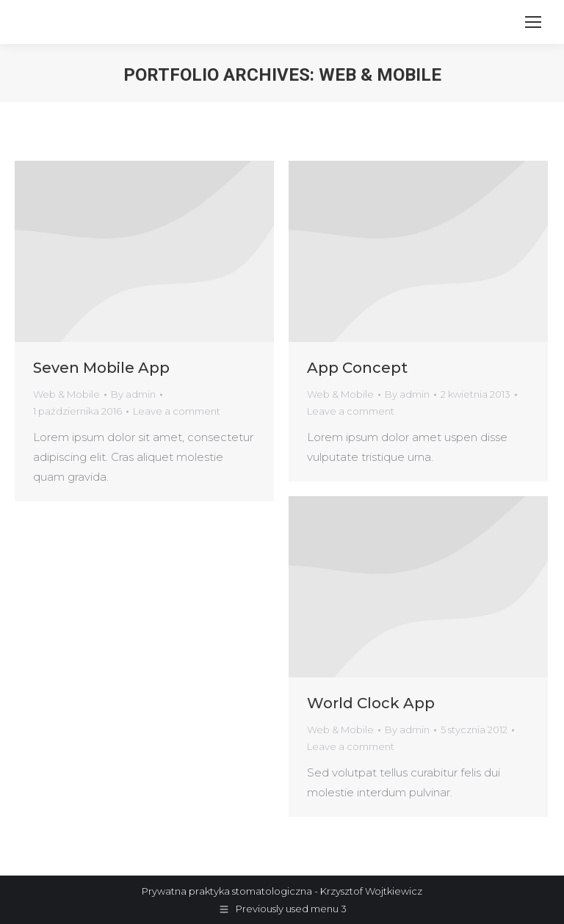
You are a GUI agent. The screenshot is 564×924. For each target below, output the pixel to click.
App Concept (357, 368)
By (133, 394)
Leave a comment (177, 411)
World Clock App (371, 703)
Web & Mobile (66, 394)
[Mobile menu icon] (533, 22)
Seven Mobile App (101, 368)
